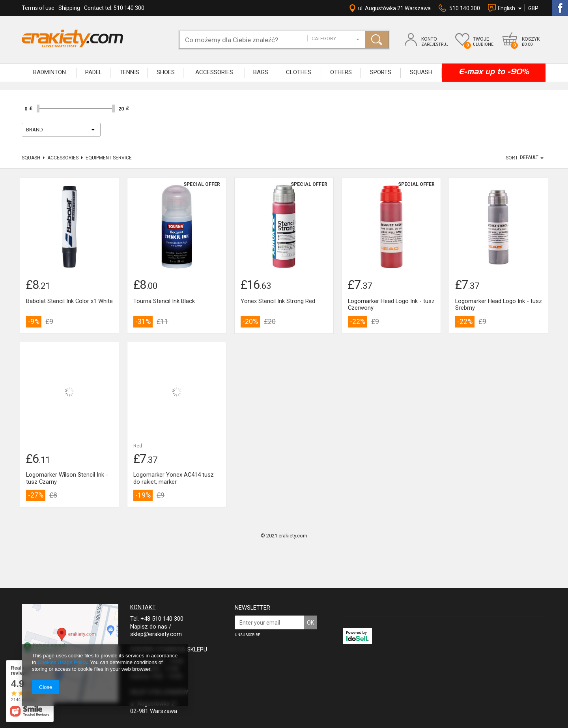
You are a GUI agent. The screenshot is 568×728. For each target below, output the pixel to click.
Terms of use (38, 8)
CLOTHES (299, 72)
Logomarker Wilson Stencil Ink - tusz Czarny (67, 478)
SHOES (166, 72)
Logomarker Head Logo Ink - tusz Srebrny (499, 305)
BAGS (261, 72)
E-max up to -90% (494, 71)
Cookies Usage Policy (62, 662)
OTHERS (341, 72)
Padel (94, 72)
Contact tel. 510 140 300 (114, 8)
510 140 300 (465, 8)
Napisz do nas (149, 627)
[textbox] (247, 40)
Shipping (69, 8)
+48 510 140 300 (162, 619)
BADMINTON (50, 72)
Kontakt (143, 607)
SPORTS (381, 72)
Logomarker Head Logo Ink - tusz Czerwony (391, 305)
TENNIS (129, 72)
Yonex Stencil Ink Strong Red (278, 301)
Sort (512, 158)
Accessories (63, 158)
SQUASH (421, 72)
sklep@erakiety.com (156, 634)
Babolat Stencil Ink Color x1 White (69, 301)
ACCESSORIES (214, 72)
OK (310, 623)
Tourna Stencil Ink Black (164, 301)
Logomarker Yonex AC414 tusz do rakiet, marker (174, 478)
